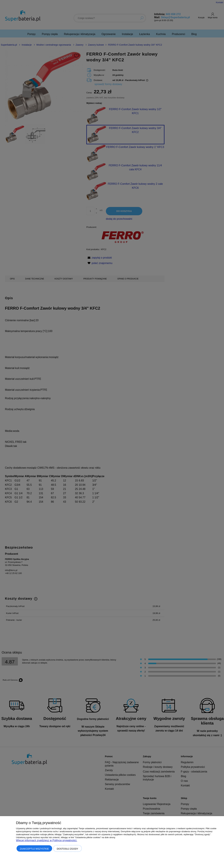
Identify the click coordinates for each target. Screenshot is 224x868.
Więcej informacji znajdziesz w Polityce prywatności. (47, 840)
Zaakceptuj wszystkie (34, 849)
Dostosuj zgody (67, 849)
